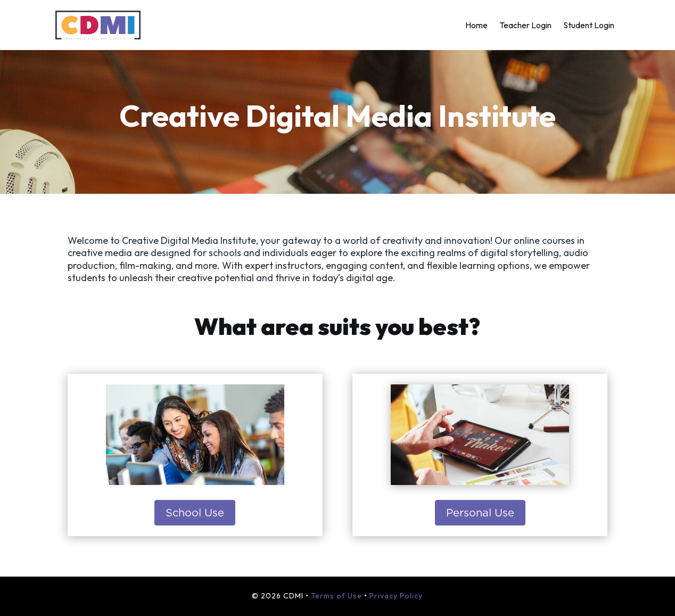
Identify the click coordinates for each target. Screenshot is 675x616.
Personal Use (480, 513)
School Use (195, 513)
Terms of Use (336, 596)
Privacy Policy (396, 596)
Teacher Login (525, 26)
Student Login (589, 26)
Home (476, 26)
